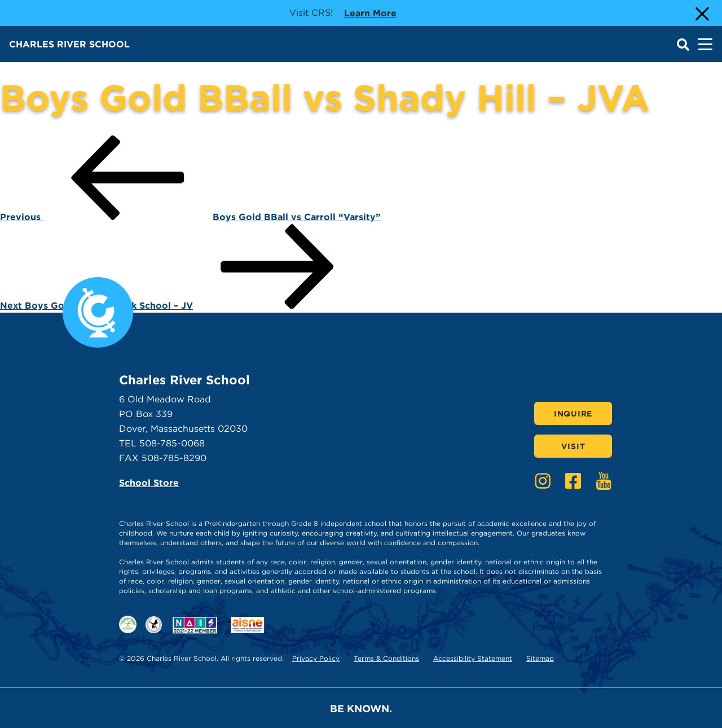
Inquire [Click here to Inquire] (573, 414)
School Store (149, 483)
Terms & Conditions (386, 658)
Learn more (370, 12)
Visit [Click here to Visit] (573, 446)
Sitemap (540, 658)
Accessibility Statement (473, 658)
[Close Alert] (701, 13)
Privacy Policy (316, 658)
